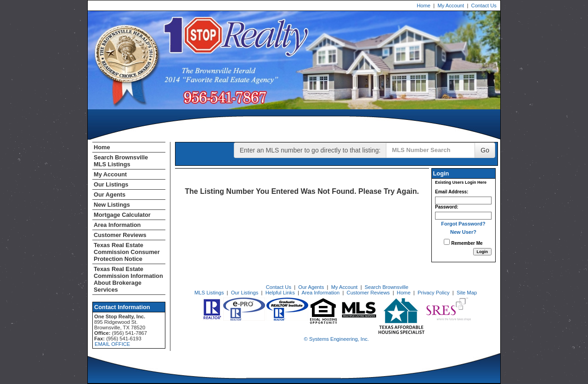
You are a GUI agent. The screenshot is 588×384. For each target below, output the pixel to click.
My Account (451, 6)
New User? (463, 232)
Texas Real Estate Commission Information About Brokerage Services (128, 279)
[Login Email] (463, 200)
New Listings (112, 205)
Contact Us (484, 6)
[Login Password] (463, 216)
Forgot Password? (463, 224)
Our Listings (111, 184)
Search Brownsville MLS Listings (121, 161)
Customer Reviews (120, 235)
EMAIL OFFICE (112, 344)
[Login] (483, 252)
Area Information (117, 225)
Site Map (467, 293)
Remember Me (463, 242)
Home (424, 6)
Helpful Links (280, 293)
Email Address (451, 192)
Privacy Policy (434, 293)
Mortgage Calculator (122, 215)
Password (446, 207)
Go (485, 150)
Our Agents (110, 195)
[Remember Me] (447, 242)
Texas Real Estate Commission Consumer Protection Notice (127, 252)
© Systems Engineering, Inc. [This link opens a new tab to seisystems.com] (336, 339)
